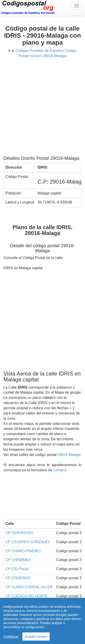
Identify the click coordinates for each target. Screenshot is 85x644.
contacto (60, 470)
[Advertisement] (42, 109)
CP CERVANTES (19, 533)
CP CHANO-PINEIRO (23, 551)
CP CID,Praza (17, 569)
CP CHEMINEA (18, 560)
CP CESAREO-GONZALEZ (28, 542)
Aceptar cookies (36, 637)
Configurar (11, 637)
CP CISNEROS (18, 578)
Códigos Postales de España (39, 51)
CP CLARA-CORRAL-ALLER (29, 587)
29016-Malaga (69, 455)
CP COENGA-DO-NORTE (27, 596)
